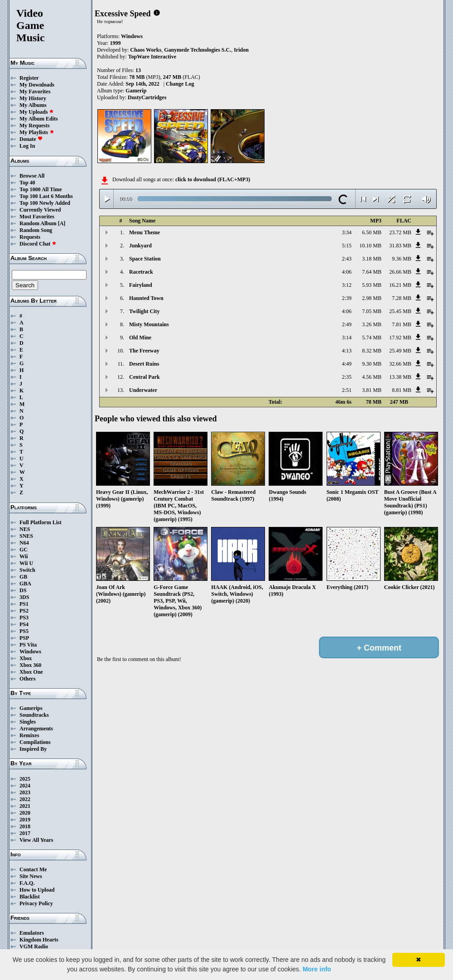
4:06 (347, 272)
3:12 (347, 285)
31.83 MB (400, 246)
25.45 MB (400, 311)
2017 (25, 833)
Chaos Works (146, 50)
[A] (62, 223)
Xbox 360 (30, 665)
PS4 (24, 624)
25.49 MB (400, 351)
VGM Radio (34, 946)
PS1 (24, 604)
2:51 (347, 390)
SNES (26, 536)
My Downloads (37, 85)
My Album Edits (39, 119)
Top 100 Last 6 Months (46, 196)
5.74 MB (372, 338)
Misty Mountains (149, 324)
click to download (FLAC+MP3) (213, 179)
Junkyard (140, 246)
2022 (25, 799)
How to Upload (37, 890)
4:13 (347, 351)
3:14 (347, 338)
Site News (31, 876)
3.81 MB (372, 390)
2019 (25, 820)
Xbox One (31, 672)
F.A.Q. (27, 883)
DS (23, 590)
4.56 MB (372, 377)
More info (317, 969)
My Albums (33, 105)
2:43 (347, 259)
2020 (25, 813)
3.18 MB (372, 259)
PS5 (24, 631)
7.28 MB (402, 298)
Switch (27, 570)
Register (29, 78)
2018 (25, 826)
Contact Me (33, 869)
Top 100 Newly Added (45, 203)
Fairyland (141, 285)
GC (24, 550)
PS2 (24, 611)
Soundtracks (34, 715)
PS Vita (28, 645)
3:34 (347, 232)
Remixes (29, 735)
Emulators (32, 933)
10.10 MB (370, 246)
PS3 (24, 618)
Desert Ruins (144, 364)
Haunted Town (146, 298)
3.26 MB (372, 324)
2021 (25, 806)
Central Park (145, 377)
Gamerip (136, 91)
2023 (25, 792)
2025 (25, 779)
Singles (28, 722)
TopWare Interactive (152, 57)
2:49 (347, 324)
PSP (24, 638)
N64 (24, 543)
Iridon (241, 50)
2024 (25, 786)
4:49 (347, 364)
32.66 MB (400, 364)
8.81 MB (402, 390)
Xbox (26, 658)
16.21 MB (400, 285)
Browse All (32, 176)
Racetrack (141, 272)
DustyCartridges (147, 97)
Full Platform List (41, 522)
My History (33, 98)
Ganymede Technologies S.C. (198, 50)
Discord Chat (38, 244)
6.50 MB (372, 232)
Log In (27, 146)
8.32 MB (372, 351)
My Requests (34, 126)
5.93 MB (372, 285)
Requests (30, 237)
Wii (24, 556)
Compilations (35, 742)
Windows (30, 652)
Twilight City (144, 311)
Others (27, 679)
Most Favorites (37, 217)
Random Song (36, 230)
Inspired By (33, 749)
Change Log (180, 84)
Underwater (143, 390)
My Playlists (37, 132)
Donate (31, 139)
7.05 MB (372, 311)
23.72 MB (400, 232)
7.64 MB (372, 272)
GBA (25, 584)
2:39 (347, 298)
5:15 (347, 246)
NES (25, 529)
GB (23, 577)
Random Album (38, 223)
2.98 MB (372, 298)
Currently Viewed (40, 210)
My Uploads (37, 112)
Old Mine (140, 338)
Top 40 (27, 183)
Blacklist (30, 897)
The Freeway (144, 351)
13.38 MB (400, 377)
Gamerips (31, 708)
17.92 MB (400, 338)
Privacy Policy (36, 903)
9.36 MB (402, 259)
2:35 (347, 377)
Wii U (26, 563)
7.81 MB (402, 324)
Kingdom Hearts (39, 940)
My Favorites (35, 92)
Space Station (145, 259)
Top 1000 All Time (41, 189)
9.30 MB (372, 364)
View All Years (36, 840)
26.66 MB (400, 272)
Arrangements (36, 729)
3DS (24, 597)
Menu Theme (145, 232)
